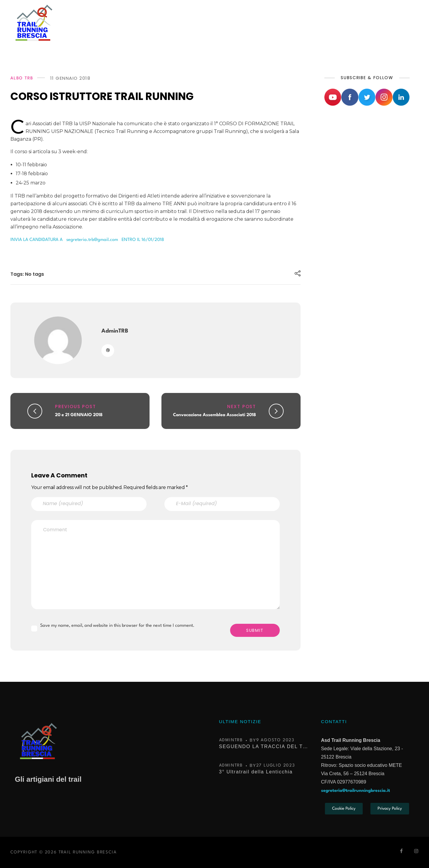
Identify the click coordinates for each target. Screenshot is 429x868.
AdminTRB (115, 331)
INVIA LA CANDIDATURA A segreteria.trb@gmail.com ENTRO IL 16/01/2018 (87, 240)
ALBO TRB (22, 78)
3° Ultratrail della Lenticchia (256, 772)
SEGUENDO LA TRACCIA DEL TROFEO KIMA (264, 746)
